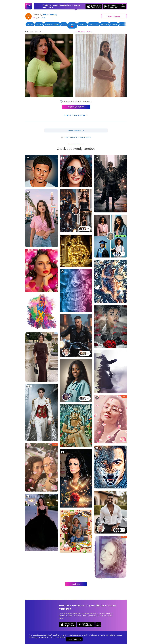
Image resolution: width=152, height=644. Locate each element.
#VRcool (30, 24)
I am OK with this (74, 639)
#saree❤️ (72, 25)
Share (114, 16)
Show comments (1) (76, 130)
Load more (76, 584)
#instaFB (39, 24)
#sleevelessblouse (52, 24)
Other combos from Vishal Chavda (76, 137)
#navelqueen (94, 24)
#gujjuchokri (124, 24)
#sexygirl (114, 24)
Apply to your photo (76, 107)
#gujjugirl (105, 24)
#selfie (64, 24)
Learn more (61, 637)
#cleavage (82, 24)
